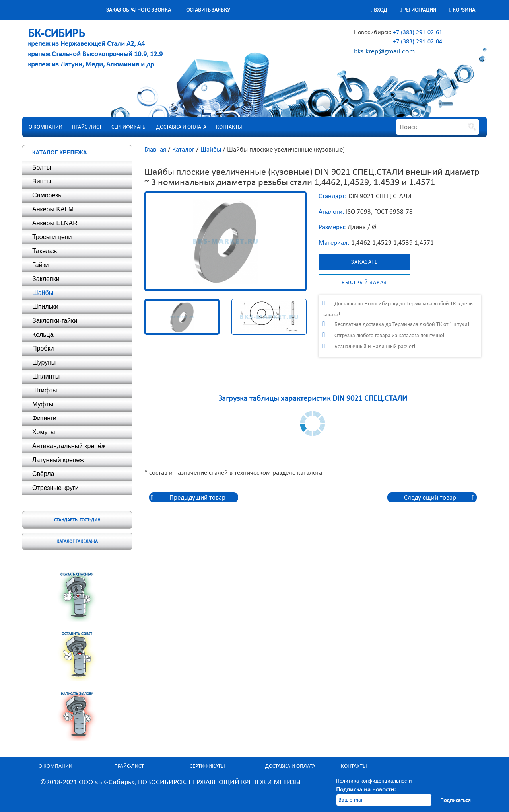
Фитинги (44, 418)
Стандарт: (333, 196)
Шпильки (45, 307)
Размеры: (332, 227)
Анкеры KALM (53, 209)
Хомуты (44, 432)
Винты (42, 181)
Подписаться (456, 800)
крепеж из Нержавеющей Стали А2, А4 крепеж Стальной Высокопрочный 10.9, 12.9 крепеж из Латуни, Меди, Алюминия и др (95, 49)
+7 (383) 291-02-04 (418, 41)
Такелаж (45, 251)
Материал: (334, 243)
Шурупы (44, 362)
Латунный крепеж (58, 460)
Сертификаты (129, 127)
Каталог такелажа (77, 541)
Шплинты (46, 376)
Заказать (364, 262)
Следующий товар (430, 497)
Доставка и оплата (181, 127)
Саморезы (48, 195)
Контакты (229, 127)
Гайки (41, 265)
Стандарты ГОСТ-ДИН (77, 520)
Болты (42, 167)
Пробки (43, 348)
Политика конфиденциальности (374, 781)
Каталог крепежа (60, 152)
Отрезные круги (55, 488)
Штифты (45, 390)
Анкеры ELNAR (55, 223)
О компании (46, 127)
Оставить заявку (208, 10)
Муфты (43, 404)
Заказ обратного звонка (139, 10)
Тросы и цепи (52, 237)
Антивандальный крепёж (69, 446)
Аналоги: (331, 212)
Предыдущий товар (197, 497)
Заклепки (46, 279)
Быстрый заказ (364, 282)
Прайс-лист (87, 127)
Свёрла (43, 474)
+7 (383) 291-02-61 (418, 32)
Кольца (43, 335)
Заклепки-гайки (55, 321)
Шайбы (43, 293)
